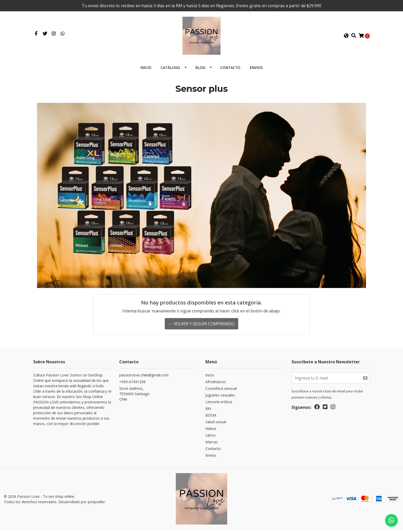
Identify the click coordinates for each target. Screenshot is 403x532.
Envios (256, 70)
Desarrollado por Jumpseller (82, 504)
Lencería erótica (219, 404)
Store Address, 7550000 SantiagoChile (134, 396)
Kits (208, 411)
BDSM (211, 417)
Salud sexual (216, 424)
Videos (211, 431)
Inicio (146, 70)
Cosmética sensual (221, 390)
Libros (210, 437)
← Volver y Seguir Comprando (201, 326)
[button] (346, 37)
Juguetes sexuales (220, 397)
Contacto (230, 70)
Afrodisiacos (216, 384)
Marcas (212, 444)
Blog (200, 70)
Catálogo (170, 70)
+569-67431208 (132, 384)
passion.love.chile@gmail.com (144, 377)
